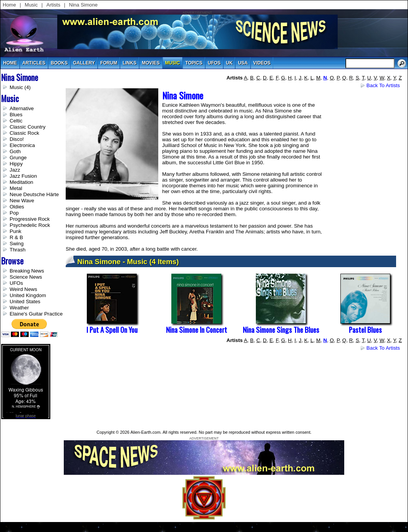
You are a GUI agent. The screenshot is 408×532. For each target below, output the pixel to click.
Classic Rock (24, 133)
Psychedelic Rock (30, 225)
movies (151, 63)
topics (194, 63)
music (173, 63)
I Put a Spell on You (112, 330)
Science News (26, 277)
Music (31, 5)
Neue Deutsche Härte (34, 194)
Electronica (22, 145)
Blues (16, 115)
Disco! (17, 139)
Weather (19, 308)
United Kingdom (28, 295)
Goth (15, 151)
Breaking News (27, 271)
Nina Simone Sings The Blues (281, 330)
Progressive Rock (30, 219)
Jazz (15, 170)
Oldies (17, 207)
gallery (84, 63)
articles (34, 63)
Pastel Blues (365, 330)
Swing (17, 244)
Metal (16, 188)
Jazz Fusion (23, 176)
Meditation (22, 182)
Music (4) (20, 87)
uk (229, 63)
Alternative (22, 108)
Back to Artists (383, 85)
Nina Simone (83, 5)
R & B (16, 237)
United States (25, 302)
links (129, 63)
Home (9, 5)
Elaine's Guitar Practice (36, 314)
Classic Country (27, 127)
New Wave (22, 201)
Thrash (17, 250)
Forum (109, 63)
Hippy (16, 164)
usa (243, 63)
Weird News (23, 289)
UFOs (214, 63)
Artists (53, 5)
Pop (14, 213)
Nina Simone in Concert (197, 330)
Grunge (18, 158)
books (59, 63)
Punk (15, 231)
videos (262, 63)
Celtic (16, 121)
